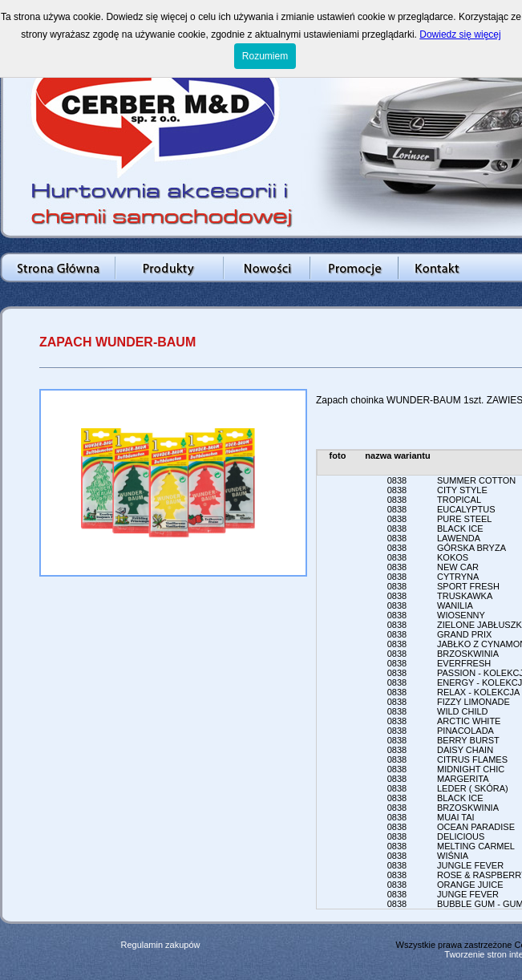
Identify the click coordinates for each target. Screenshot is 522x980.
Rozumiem (265, 56)
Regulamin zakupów (160, 945)
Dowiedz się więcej (460, 34)
